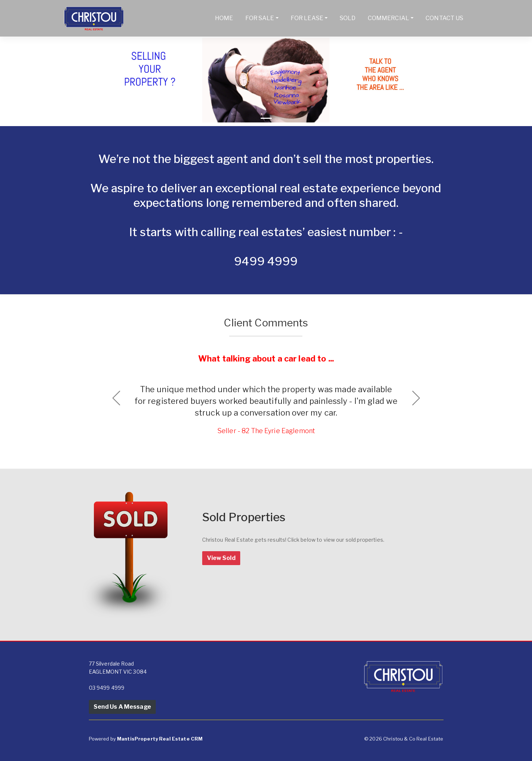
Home (224, 18)
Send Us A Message (122, 707)
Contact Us (444, 18)
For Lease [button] (307, 18)
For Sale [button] (260, 18)
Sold (348, 18)
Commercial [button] (388, 18)
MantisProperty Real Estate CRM (160, 739)
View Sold (221, 558)
